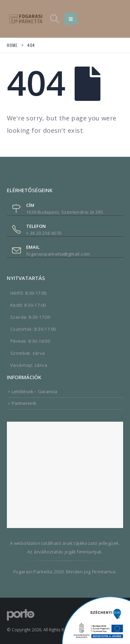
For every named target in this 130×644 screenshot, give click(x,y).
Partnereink (24, 403)
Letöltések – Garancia (34, 391)
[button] (55, 19)
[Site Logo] (26, 19)
